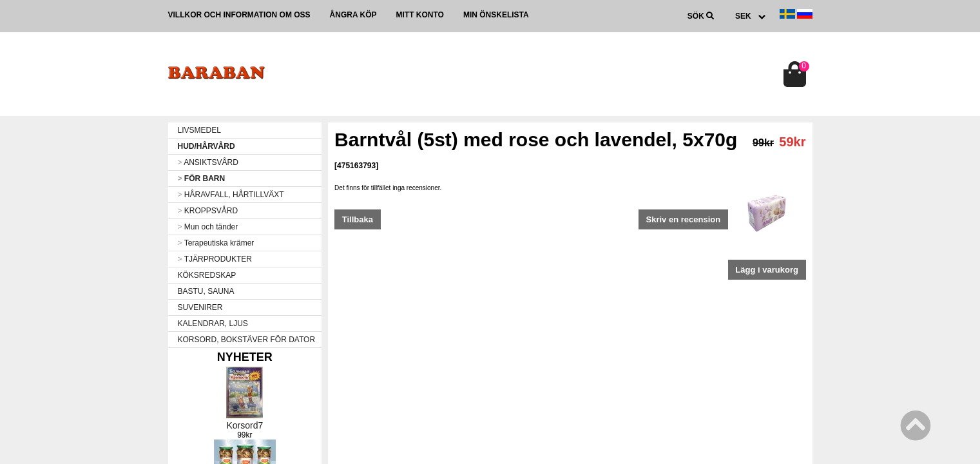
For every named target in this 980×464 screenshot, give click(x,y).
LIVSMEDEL (199, 130)
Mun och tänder (208, 227)
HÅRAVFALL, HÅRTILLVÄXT (231, 195)
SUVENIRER (200, 307)
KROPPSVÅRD (208, 211)
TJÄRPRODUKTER (215, 259)
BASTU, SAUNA (206, 291)
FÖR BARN (202, 179)
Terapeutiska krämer (216, 243)
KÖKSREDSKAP (207, 275)
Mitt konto (420, 15)
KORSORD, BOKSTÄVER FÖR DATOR (247, 340)
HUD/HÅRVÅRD (207, 146)
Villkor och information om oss (239, 15)
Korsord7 (245, 425)
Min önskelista (496, 15)
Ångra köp (353, 15)
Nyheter (245, 357)
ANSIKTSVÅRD (208, 162)
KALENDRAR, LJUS (213, 324)
